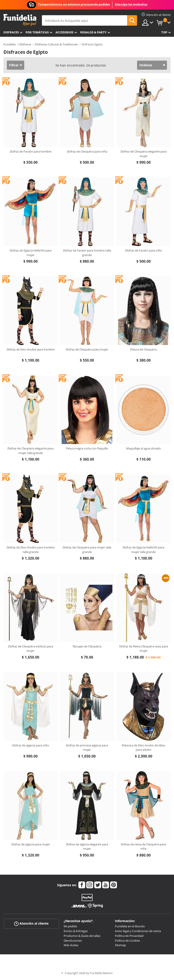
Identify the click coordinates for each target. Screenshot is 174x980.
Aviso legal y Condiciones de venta (138, 931)
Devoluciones (73, 941)
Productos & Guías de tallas (82, 936)
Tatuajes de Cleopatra (87, 646)
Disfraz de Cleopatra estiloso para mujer (31, 649)
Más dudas (71, 945)
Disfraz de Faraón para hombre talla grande (87, 253)
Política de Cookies (127, 941)
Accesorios (64, 32)
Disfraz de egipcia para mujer (31, 844)
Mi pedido (70, 926)
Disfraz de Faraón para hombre (31, 151)
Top (164, 32)
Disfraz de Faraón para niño (144, 250)
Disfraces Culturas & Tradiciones (57, 44)
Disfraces (11, 32)
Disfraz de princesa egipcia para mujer (87, 748)
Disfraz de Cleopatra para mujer (87, 349)
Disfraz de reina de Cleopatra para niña (143, 847)
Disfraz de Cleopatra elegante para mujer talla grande (30, 451)
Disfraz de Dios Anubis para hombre (31, 349)
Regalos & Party (93, 32)
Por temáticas (37, 32)
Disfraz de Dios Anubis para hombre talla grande (31, 550)
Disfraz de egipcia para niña (30, 745)
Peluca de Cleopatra (143, 349)
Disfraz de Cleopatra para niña (87, 151)
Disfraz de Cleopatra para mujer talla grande (87, 550)
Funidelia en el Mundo (130, 926)
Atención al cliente (31, 924)
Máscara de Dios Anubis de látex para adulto (144, 748)
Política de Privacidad (129, 936)
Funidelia (10, 44)
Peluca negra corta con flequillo (87, 448)
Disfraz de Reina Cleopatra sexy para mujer (144, 649)
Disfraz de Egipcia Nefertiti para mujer (31, 253)
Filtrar (14, 65)
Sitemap (120, 945)
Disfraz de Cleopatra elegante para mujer (144, 154)
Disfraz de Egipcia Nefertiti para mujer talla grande (143, 550)
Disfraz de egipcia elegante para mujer (87, 847)
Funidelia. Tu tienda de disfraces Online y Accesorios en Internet (20, 20)
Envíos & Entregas (76, 931)
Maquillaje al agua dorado (144, 448)
